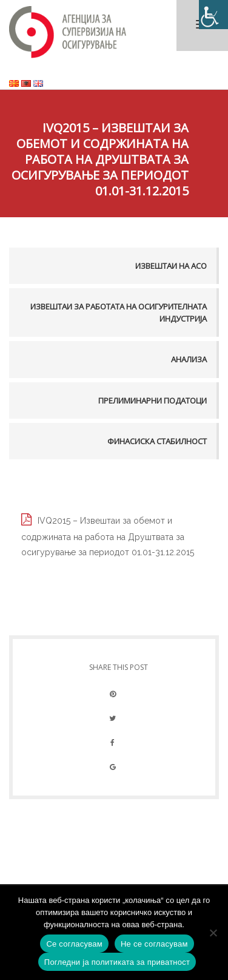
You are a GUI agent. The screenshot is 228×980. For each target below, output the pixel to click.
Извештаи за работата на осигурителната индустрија (119, 313)
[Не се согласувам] (213, 933)
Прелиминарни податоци (153, 400)
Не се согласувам (154, 944)
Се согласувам (74, 944)
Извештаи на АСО (171, 266)
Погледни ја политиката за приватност (117, 962)
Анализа (189, 359)
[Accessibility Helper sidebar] (213, 15)
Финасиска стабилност (157, 441)
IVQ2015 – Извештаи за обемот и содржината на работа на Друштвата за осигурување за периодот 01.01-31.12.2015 (108, 536)
